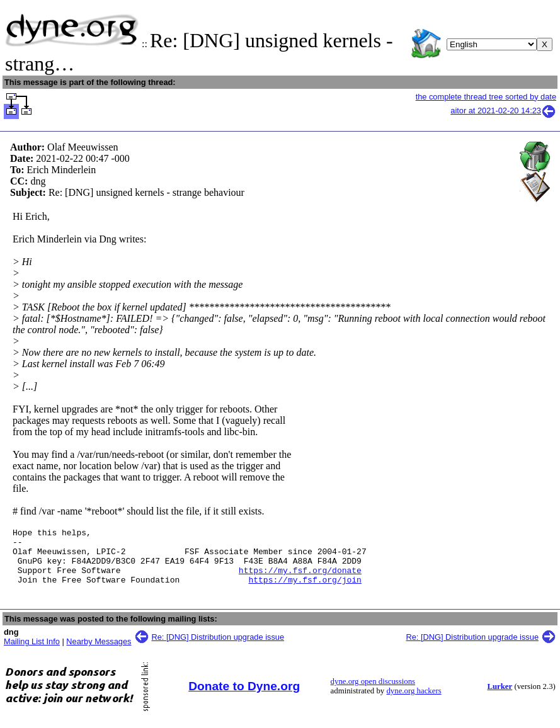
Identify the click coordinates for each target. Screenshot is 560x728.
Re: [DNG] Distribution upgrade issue (218, 648)
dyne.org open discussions (373, 693)
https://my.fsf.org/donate (300, 579)
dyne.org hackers (414, 702)
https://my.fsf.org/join (305, 591)
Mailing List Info (32, 653)
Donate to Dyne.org (244, 697)
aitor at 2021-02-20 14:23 (503, 111)
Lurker (500, 698)
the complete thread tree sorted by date (486, 97)
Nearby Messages (99, 653)
